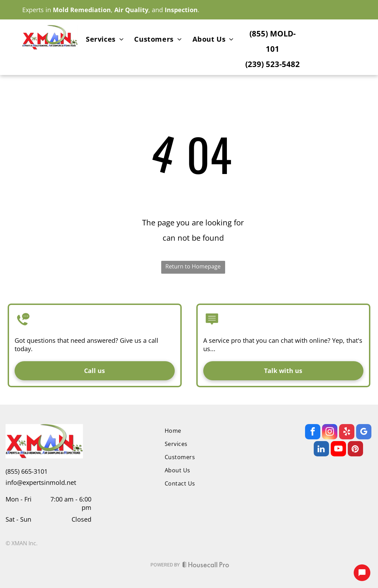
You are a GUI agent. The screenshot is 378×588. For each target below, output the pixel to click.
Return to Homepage (193, 266)
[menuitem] (105, 40)
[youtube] (338, 450)
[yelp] (347, 433)
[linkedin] (321, 450)
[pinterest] (355, 450)
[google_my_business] (364, 433)
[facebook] (313, 433)
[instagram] (330, 433)
